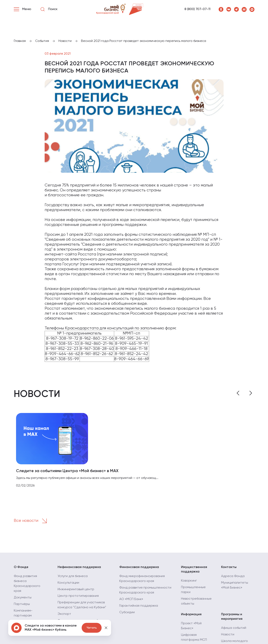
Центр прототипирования (78, 596)
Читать (92, 628)
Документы (23, 598)
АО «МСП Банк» (131, 599)
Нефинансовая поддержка (79, 567)
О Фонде (21, 567)
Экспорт (64, 614)
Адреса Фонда (233, 576)
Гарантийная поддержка (139, 606)
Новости (228, 635)
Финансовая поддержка (139, 567)
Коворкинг (189, 581)
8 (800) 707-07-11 (197, 9)
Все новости (32, 521)
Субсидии (127, 612)
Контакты (229, 567)
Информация (191, 614)
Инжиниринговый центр (76, 589)
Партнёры (22, 604)
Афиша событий (234, 628)
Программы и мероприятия (232, 617)
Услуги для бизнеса (73, 576)
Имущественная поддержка (194, 569)
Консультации (68, 583)
